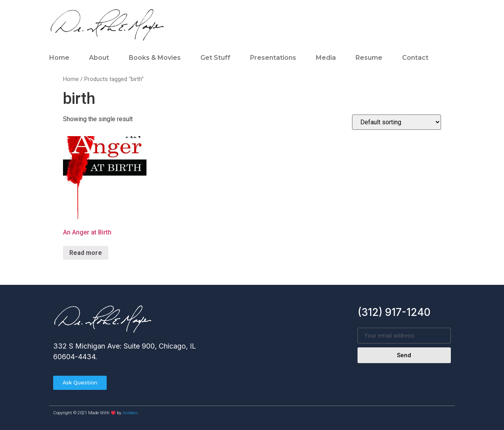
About (99, 58)
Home (59, 58)
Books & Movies (155, 58)
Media (326, 58)
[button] (80, 383)
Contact (415, 58)
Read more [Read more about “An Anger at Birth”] (86, 253)
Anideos (130, 413)
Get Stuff (215, 58)
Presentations (273, 58)
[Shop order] (397, 122)
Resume (369, 58)
